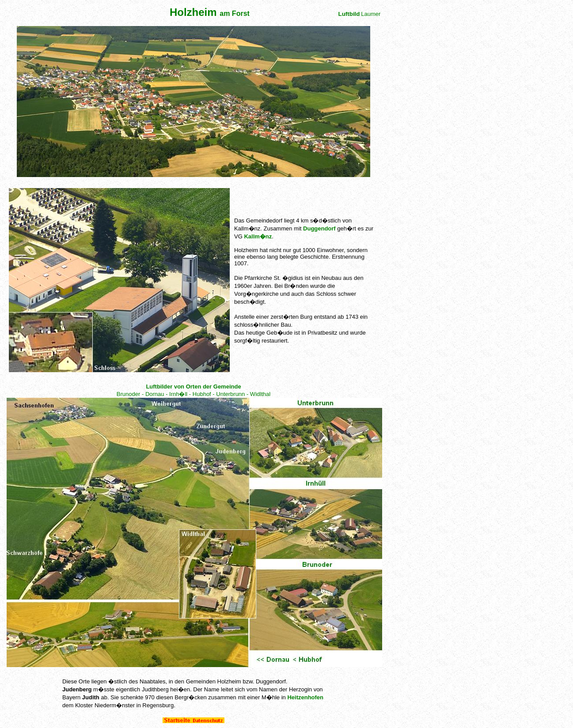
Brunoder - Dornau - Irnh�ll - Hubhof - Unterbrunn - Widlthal (194, 394)
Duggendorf (319, 228)
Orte (84, 681)
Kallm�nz (258, 236)
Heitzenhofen (305, 697)
